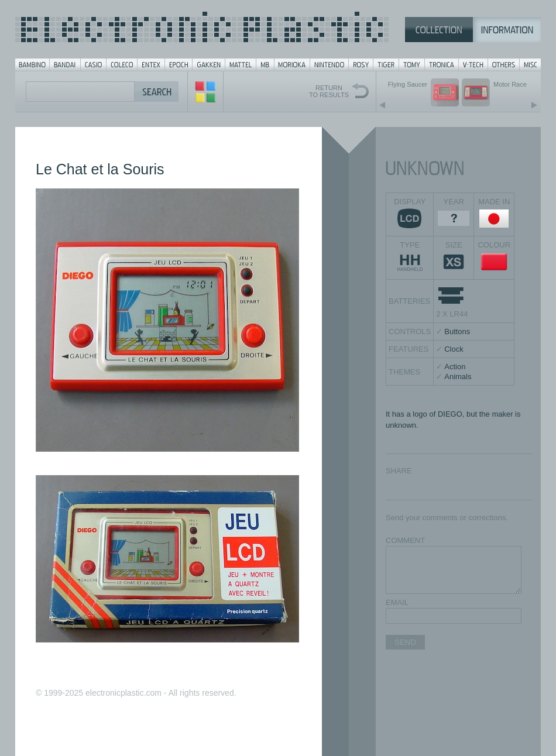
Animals (458, 377)
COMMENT (405, 540)
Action (455, 367)
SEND (405, 642)
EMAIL (397, 602)
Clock (454, 349)
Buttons (457, 331)
